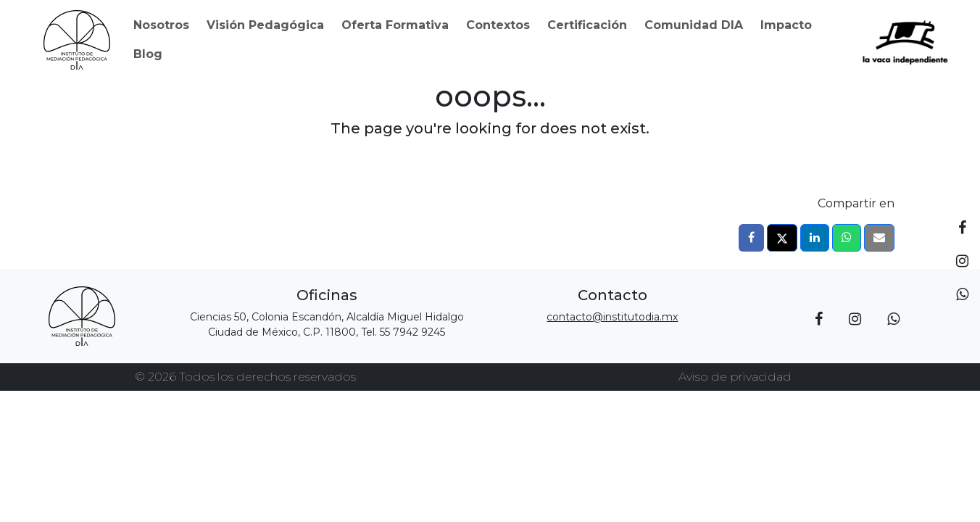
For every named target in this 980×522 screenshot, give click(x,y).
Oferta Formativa (395, 25)
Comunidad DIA (694, 25)
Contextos (498, 25)
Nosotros (161, 25)
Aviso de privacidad (735, 377)
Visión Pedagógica (265, 25)
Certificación (587, 25)
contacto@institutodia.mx (612, 317)
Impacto (786, 25)
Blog (148, 54)
